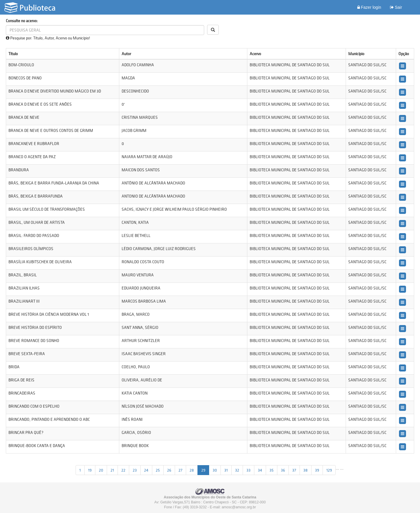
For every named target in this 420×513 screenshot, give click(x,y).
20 (101, 470)
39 (317, 470)
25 (158, 470)
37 (294, 470)
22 (123, 470)
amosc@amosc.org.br (239, 507)
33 (249, 470)
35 (272, 470)
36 (283, 470)
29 (203, 470)
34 (260, 470)
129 (329, 470)
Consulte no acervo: (22, 21)
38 (306, 470)
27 (180, 470)
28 (192, 470)
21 (112, 470)
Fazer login (369, 7)
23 (135, 470)
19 (90, 470)
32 (237, 470)
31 (226, 470)
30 (215, 470)
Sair (396, 7)
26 (169, 470)
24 (146, 470)
